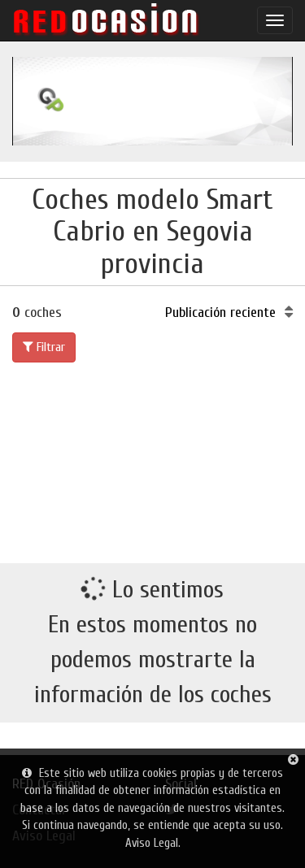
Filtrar (44, 347)
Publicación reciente (229, 312)
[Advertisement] (152, 460)
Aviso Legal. (153, 843)
